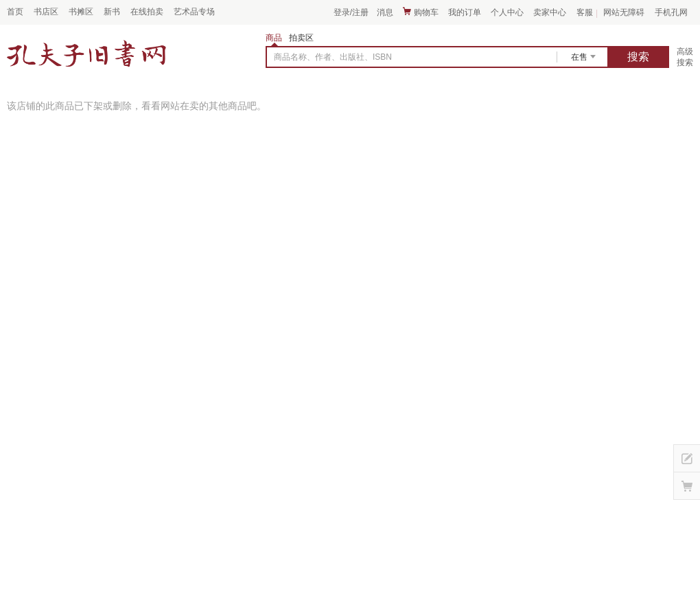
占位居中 (86, 54)
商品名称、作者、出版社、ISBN (333, 57)
